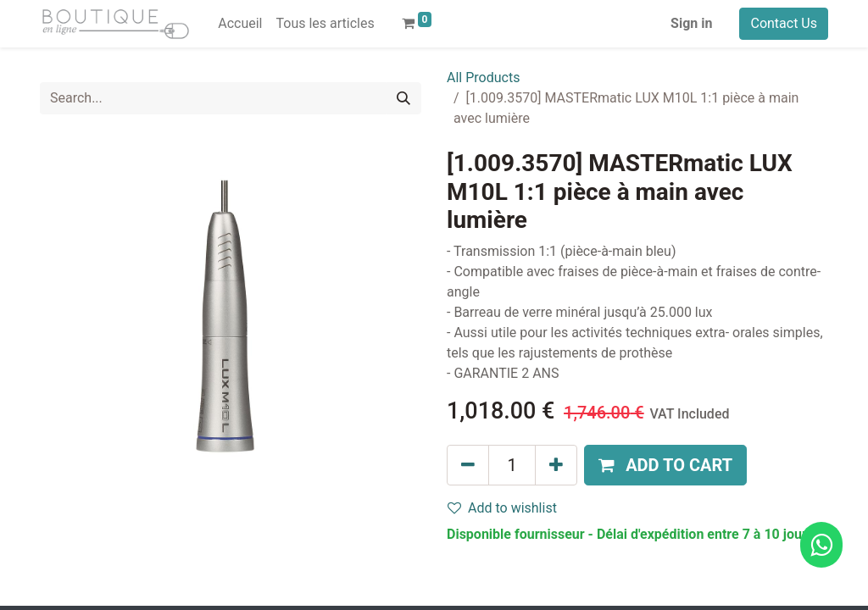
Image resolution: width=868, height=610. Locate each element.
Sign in (691, 23)
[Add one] (556, 465)
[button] (665, 465)
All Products (483, 78)
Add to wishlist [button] (502, 508)
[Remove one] (468, 465)
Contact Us (784, 23)
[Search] (403, 98)
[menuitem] (240, 24)
